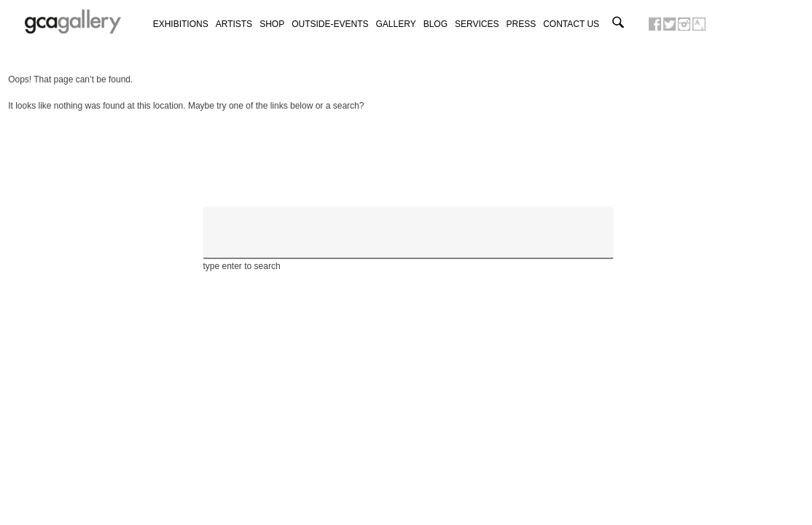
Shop (272, 24)
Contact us (571, 24)
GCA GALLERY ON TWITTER (669, 24)
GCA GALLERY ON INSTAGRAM (684, 24)
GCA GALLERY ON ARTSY (699, 24)
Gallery (396, 24)
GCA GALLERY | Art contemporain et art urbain (73, 22)
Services (477, 24)
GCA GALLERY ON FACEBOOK (655, 24)
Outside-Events (330, 24)
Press (522, 24)
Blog (436, 24)
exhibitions (181, 24)
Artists (234, 24)
